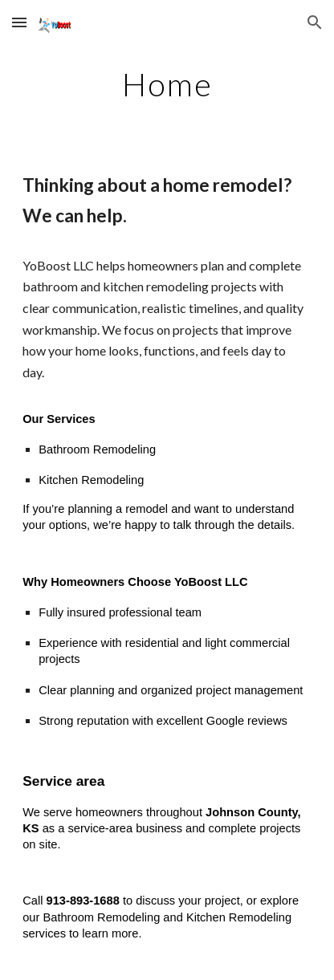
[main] (167, 84)
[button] (19, 22)
